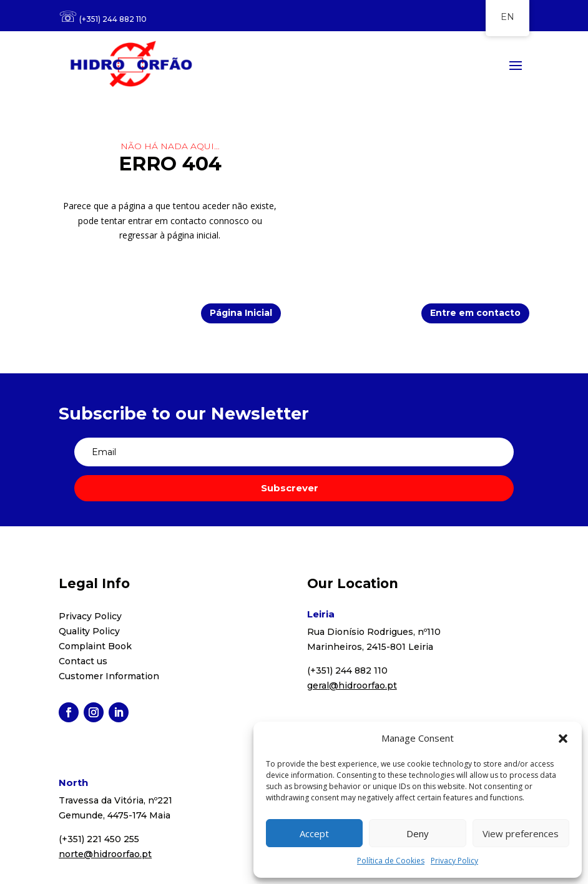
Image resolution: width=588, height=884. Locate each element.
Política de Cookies (391, 861)
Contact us (83, 661)
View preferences (521, 833)
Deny (418, 833)
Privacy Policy (454, 861)
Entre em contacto (475, 313)
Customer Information (109, 676)
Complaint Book (95, 646)
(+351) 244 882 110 (113, 19)
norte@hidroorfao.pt (105, 854)
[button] (563, 739)
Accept (314, 833)
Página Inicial (241, 313)
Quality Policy (89, 631)
